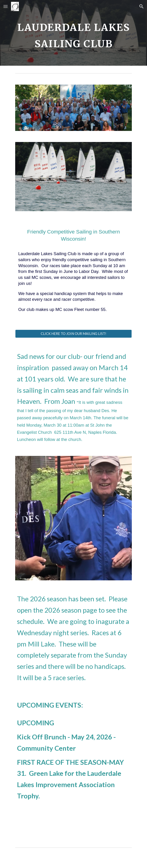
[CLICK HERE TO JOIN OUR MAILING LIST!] (73, 334)
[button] (6, 6)
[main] (73, 33)
